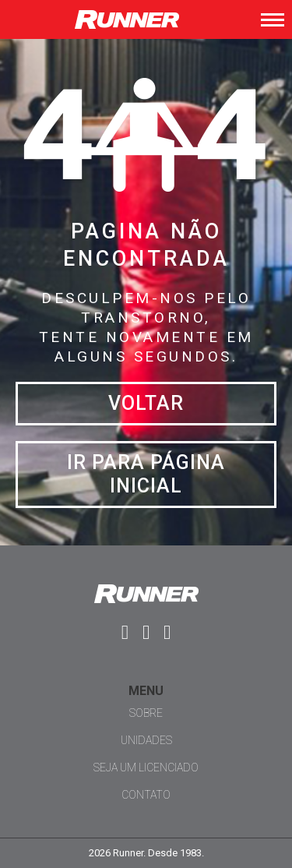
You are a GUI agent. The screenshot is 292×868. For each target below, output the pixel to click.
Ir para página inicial (146, 474)
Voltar (146, 403)
